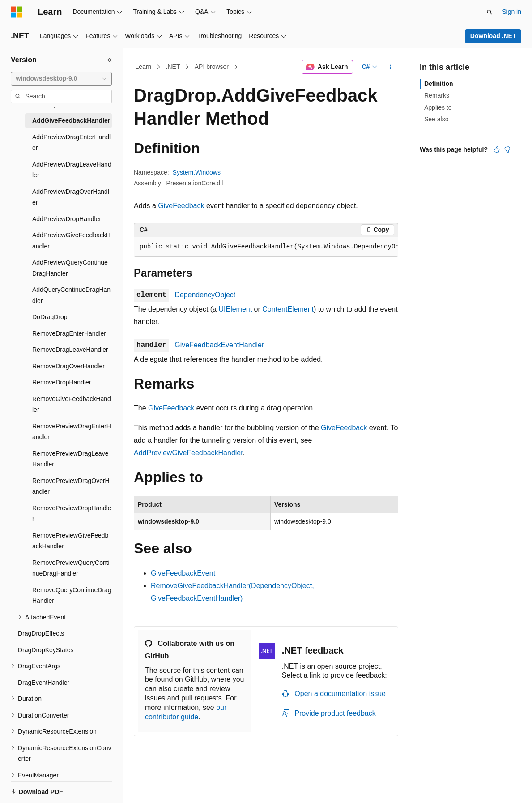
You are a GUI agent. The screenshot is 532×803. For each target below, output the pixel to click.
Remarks (437, 95)
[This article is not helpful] (507, 149)
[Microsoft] (17, 12)
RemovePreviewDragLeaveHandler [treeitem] (70, 459)
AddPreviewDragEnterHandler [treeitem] (71, 143)
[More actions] (390, 67)
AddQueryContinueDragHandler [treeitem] (71, 295)
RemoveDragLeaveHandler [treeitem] (70, 350)
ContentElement (288, 309)
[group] (266, 247)
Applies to (438, 107)
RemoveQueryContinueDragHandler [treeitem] (72, 596)
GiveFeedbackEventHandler (219, 345)
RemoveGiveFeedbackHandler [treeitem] (72, 404)
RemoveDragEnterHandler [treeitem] (69, 333)
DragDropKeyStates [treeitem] (46, 650)
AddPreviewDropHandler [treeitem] (67, 219)
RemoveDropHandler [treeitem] (62, 382)
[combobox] (61, 79)
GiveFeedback (181, 206)
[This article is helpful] (497, 149)
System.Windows (197, 172)
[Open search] (489, 12)
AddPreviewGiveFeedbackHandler (188, 453)
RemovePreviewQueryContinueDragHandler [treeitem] (71, 568)
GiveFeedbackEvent (183, 573)
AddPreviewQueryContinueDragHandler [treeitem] (70, 268)
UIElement (235, 309)
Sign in (512, 12)
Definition (439, 84)
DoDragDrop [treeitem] (50, 317)
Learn (144, 67)
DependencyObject (205, 295)
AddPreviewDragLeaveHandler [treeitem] (72, 170)
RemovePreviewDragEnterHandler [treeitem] (72, 432)
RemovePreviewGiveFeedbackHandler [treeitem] (70, 541)
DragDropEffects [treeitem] (41, 633)
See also (436, 119)
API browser (212, 67)
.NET (173, 67)
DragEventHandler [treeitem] (44, 683)
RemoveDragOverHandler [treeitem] (68, 366)
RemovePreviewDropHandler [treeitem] (72, 514)
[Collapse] (110, 60)
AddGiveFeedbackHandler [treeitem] (71, 120)
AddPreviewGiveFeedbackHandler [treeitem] (71, 241)
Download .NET (493, 36)
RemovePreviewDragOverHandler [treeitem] (71, 486)
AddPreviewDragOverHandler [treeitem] (71, 197)
